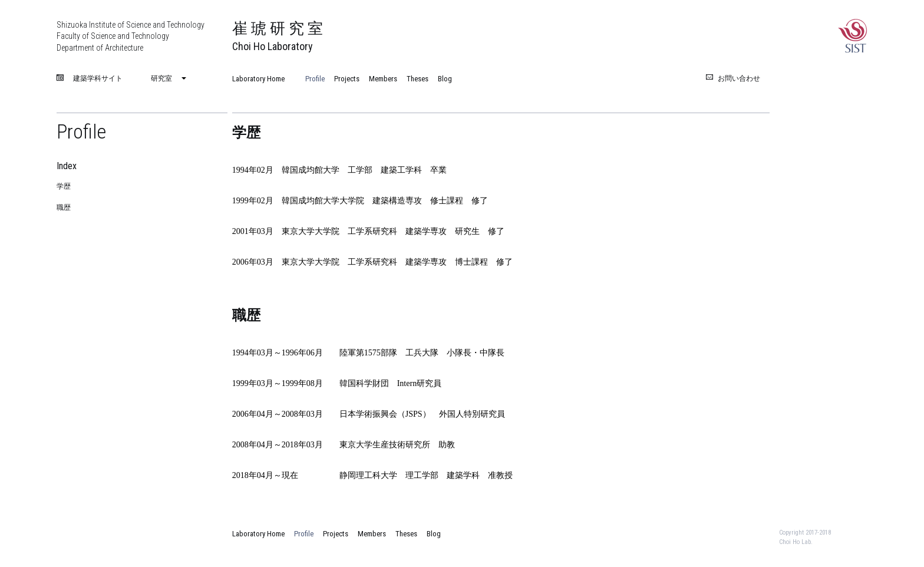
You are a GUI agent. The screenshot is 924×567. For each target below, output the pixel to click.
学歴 (64, 186)
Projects (347, 79)
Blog (445, 79)
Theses (418, 79)
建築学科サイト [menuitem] (98, 79)
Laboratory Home (258, 79)
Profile (315, 79)
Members (383, 79)
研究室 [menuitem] (161, 78)
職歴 (64, 207)
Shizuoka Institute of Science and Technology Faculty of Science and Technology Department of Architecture (131, 36)
